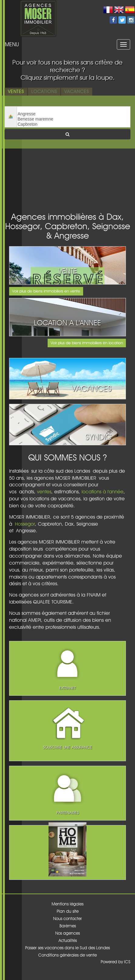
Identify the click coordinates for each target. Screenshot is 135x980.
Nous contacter (67, 919)
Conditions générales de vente (67, 955)
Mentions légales (67, 904)
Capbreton (74, 124)
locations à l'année (103, 492)
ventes (44, 492)
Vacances (77, 91)
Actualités (68, 940)
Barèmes (68, 926)
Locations (44, 91)
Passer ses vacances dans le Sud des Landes (67, 948)
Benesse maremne (74, 119)
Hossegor (25, 524)
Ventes (16, 91)
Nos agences (67, 933)
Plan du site (68, 911)
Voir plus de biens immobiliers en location (87, 343)
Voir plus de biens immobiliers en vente (46, 291)
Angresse (74, 114)
